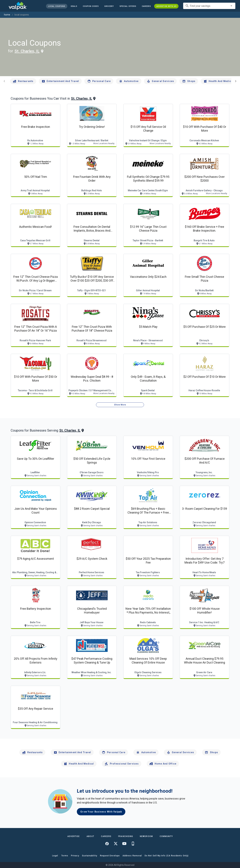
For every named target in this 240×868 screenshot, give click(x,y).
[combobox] (209, 6)
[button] (128, 6)
